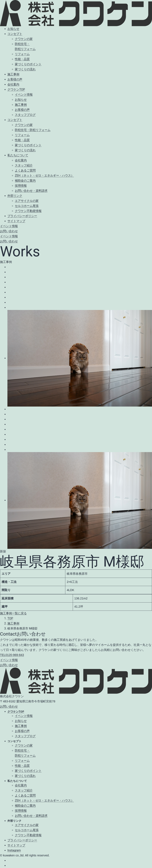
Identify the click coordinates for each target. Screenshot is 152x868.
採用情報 (21, 186)
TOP (10, 618)
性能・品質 (22, 59)
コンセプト (15, 34)
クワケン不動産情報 (28, 211)
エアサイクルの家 (27, 201)
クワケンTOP (16, 89)
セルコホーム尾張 (27, 206)
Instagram (14, 850)
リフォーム (22, 54)
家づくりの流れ (25, 69)
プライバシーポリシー (22, 216)
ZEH (44, 800)
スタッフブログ (25, 115)
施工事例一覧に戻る (13, 613)
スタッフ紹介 (24, 165)
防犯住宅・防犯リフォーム (33, 130)
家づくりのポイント (28, 64)
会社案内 (13, 84)
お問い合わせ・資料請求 (31, 191)
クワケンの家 (24, 39)
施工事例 (13, 74)
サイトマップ (16, 221)
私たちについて (18, 155)
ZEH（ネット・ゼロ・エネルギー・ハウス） (44, 175)
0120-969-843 (12, 655)
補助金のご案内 (25, 181)
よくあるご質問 (25, 170)
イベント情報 (24, 94)
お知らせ (13, 29)
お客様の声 (15, 79)
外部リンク (15, 196)
